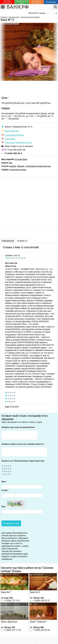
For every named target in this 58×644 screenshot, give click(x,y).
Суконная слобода (14, 135)
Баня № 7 (6, 592)
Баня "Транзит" (39, 622)
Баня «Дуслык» (9, 622)
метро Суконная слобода (30, 17)
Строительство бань (22, 2)
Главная (4, 17)
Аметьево (10, 139)
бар (11, 163)
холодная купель (18, 170)
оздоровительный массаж (38, 166)
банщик (21, 166)
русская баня (21, 159)
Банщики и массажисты (36, 2)
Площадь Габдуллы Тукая (18, 142)
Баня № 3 (35, 592)
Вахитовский (14, 17)
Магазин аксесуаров (7, 2)
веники (13, 166)
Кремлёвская (38, 575)
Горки (35, 604)
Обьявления (51, 2)
